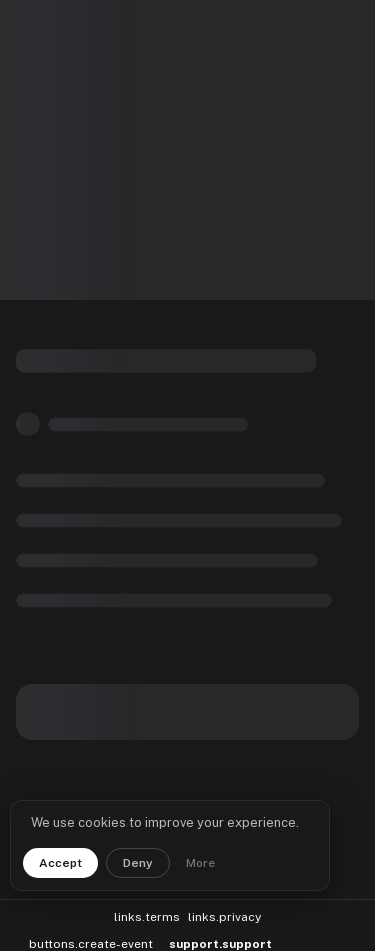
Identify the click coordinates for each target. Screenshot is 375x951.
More (200, 863)
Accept (60, 863)
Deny (138, 863)
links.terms (147, 910)
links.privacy (224, 910)
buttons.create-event (91, 937)
